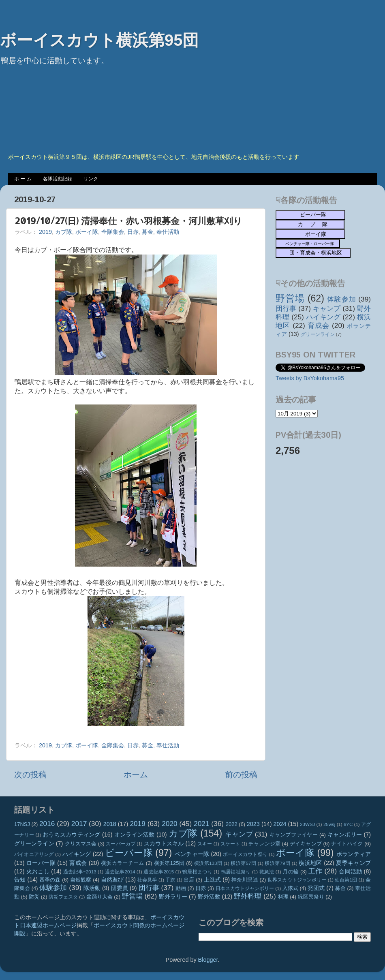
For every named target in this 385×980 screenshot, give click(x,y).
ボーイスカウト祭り (245, 854)
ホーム (136, 775)
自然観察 (81, 880)
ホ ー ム (23, 179)
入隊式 (290, 888)
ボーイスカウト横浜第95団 (99, 40)
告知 (20, 879)
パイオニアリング (34, 854)
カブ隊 (64, 232)
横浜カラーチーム (123, 863)
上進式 (212, 879)
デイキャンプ (306, 844)
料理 (283, 897)
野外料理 (248, 896)
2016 (47, 824)
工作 (315, 871)
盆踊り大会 (99, 897)
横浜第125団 (169, 863)
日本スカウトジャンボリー (245, 888)
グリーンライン (318, 334)
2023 (253, 824)
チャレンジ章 (264, 844)
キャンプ (327, 308)
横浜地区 (310, 863)
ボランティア (354, 854)
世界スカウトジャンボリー (297, 880)
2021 (201, 824)
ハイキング (323, 317)
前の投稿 (241, 775)
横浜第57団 (243, 863)
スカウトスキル (164, 843)
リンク (91, 179)
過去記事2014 (120, 872)
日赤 (133, 232)
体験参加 (341, 299)
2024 (280, 824)
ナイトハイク (347, 844)
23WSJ (307, 824)
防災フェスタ (63, 897)
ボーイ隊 (87, 232)
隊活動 (92, 888)
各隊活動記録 (58, 179)
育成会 (319, 325)
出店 (189, 880)
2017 (79, 824)
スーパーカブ (121, 844)
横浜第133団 (208, 863)
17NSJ (22, 824)
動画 (181, 888)
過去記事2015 (159, 872)
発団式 (316, 888)
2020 (169, 824)
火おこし (38, 871)
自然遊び (112, 879)
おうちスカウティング (72, 834)
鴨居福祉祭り (236, 872)
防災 (34, 897)
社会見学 (147, 880)
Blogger (208, 960)
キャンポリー (345, 834)
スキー (205, 844)
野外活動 (209, 897)
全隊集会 (113, 232)
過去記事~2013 (80, 872)
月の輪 (291, 872)
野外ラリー (173, 897)
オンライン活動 (135, 834)
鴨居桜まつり (197, 872)
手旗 (170, 880)
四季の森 (50, 880)
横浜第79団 (277, 863)
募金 (148, 232)
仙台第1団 (346, 880)
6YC (348, 824)
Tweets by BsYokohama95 (310, 378)
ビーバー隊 (129, 853)
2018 (110, 824)
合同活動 (350, 871)
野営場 (290, 298)
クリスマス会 (81, 844)
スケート (230, 844)
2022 (232, 824)
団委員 (120, 888)
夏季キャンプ (353, 863)
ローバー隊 (41, 863)
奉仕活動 (168, 232)
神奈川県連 (245, 880)
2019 (45, 232)
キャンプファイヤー (294, 835)
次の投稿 (30, 775)
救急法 (267, 872)
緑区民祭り (311, 897)
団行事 (286, 308)
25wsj (329, 824)
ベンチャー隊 (192, 854)
